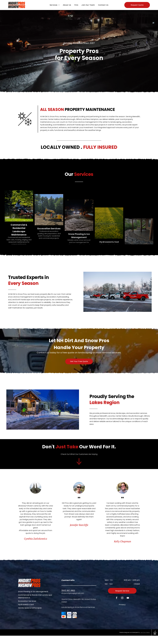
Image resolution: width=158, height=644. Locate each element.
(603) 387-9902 (68, 599)
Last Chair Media (145, 641)
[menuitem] (55, 5)
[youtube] (128, 606)
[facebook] (117, 606)
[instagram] (122, 606)
